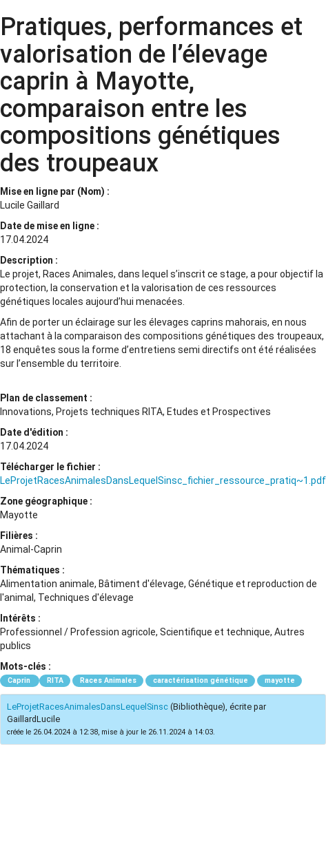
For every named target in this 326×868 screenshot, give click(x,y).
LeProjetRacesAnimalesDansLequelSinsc (88, 707)
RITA (55, 681)
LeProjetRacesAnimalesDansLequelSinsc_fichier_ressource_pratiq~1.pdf (163, 480)
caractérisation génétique (201, 681)
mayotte (280, 681)
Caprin (20, 681)
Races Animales (108, 681)
